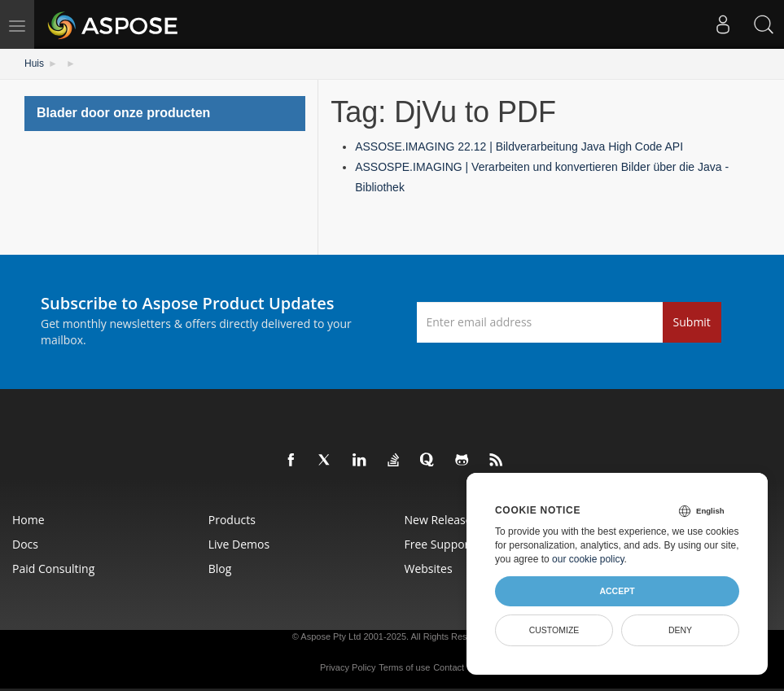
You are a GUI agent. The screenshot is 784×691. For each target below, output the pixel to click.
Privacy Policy (348, 667)
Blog (220, 569)
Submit (692, 322)
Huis (34, 63)
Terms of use (404, 667)
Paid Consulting (53, 569)
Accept (617, 591)
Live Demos (239, 544)
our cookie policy (588, 559)
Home (28, 520)
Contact (449, 667)
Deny (680, 630)
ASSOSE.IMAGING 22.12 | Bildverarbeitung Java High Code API (519, 147)
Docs (25, 544)
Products (232, 520)
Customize (554, 630)
